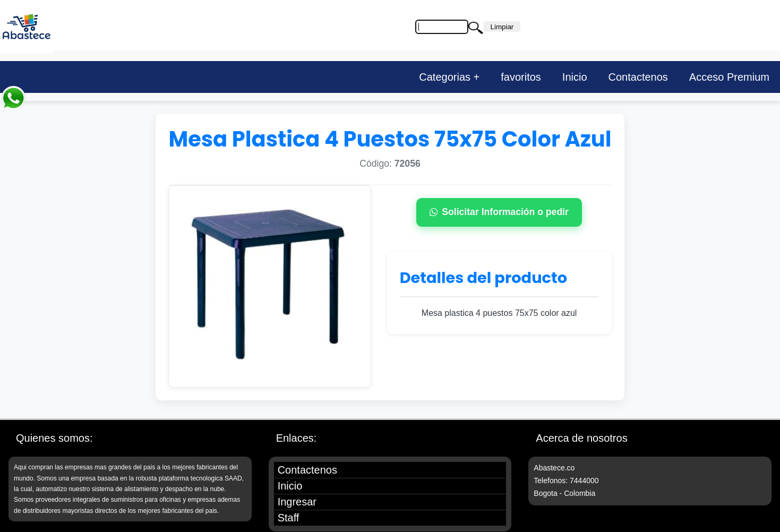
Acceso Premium (729, 77)
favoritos (521, 77)
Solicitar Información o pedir (499, 212)
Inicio (575, 77)
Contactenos (638, 77)
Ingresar (297, 502)
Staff (289, 518)
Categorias (445, 77)
